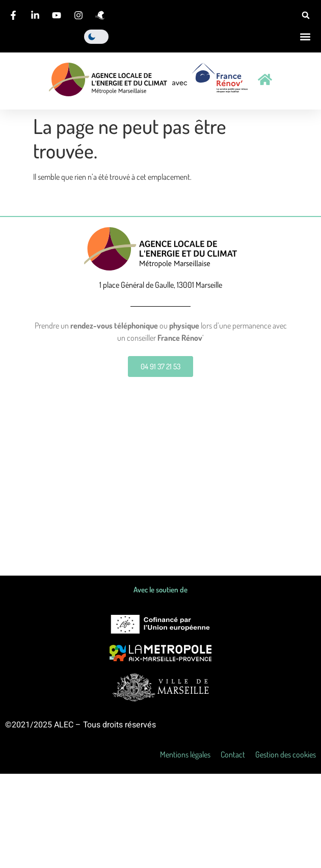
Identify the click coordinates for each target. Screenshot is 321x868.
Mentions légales (185, 754)
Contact (233, 754)
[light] (96, 37)
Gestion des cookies (286, 754)
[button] (306, 15)
